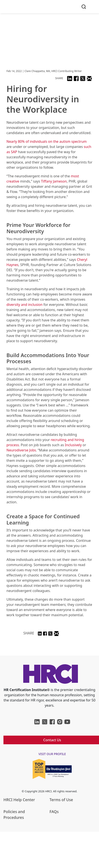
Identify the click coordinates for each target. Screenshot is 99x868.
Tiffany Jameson (54, 181)
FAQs (54, 812)
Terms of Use (61, 800)
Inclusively (73, 445)
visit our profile (52, 754)
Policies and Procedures (14, 814)
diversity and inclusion (25, 305)
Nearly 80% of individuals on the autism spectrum (47, 141)
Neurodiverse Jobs (21, 450)
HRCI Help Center (19, 800)
